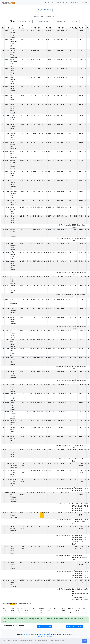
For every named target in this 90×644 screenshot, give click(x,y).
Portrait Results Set (45, 626)
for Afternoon (60, 21)
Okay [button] (85, 641)
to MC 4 (75, 21)
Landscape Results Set (75, 626)
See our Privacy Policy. (45, 636)
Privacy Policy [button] (59, 641)
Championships (74, 3)
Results (59, 3)
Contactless (84, 3)
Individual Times (25, 21)
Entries (65, 3)
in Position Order (43, 21)
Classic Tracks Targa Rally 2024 (45, 17)
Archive (53, 3)
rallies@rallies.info (45, 634)
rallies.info (27, 634)
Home (47, 3)
